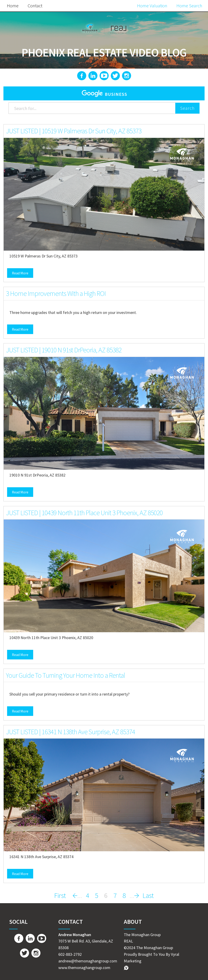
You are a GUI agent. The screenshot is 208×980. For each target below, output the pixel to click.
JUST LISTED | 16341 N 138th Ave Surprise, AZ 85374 (70, 732)
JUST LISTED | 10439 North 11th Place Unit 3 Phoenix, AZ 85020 (84, 513)
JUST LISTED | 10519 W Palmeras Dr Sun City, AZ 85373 (74, 131)
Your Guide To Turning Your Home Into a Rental (65, 675)
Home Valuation (152, 6)
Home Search (189, 6)
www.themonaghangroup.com (84, 968)
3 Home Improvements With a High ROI (56, 293)
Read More (20, 273)
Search (187, 108)
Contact (35, 6)
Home (13, 6)
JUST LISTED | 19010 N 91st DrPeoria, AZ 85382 (64, 350)
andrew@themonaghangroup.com (88, 961)
